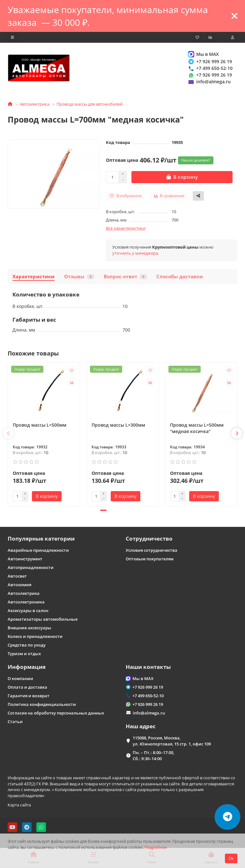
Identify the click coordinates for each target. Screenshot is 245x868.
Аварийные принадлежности (38, 550)
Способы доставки (180, 277)
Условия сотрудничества (152, 550)
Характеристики (33, 277)
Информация (27, 667)
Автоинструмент (25, 559)
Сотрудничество (149, 539)
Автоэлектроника (26, 602)
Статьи (15, 722)
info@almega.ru (209, 82)
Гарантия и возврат (29, 696)
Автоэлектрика (34, 104)
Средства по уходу (27, 645)
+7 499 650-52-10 (210, 68)
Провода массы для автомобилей (89, 104)
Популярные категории (41, 539)
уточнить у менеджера (135, 253)
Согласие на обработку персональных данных (56, 713)
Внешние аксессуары (30, 628)
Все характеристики (126, 228)
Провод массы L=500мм (40, 425)
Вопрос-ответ (125, 277)
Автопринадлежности (31, 567)
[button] (8, 433)
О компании (20, 678)
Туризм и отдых (24, 654)
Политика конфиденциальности (42, 704)
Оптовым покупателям (150, 559)
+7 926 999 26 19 (210, 61)
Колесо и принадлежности (35, 636)
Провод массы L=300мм (118, 425)
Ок (231, 858)
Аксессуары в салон (28, 610)
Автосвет (17, 576)
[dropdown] (12, 37)
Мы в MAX (203, 54)
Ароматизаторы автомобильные (43, 619)
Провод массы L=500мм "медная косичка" (197, 428)
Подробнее (156, 847)
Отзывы (79, 277)
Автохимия (19, 585)
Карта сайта (19, 805)
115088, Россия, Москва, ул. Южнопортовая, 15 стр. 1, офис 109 (172, 741)
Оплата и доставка (27, 687)
